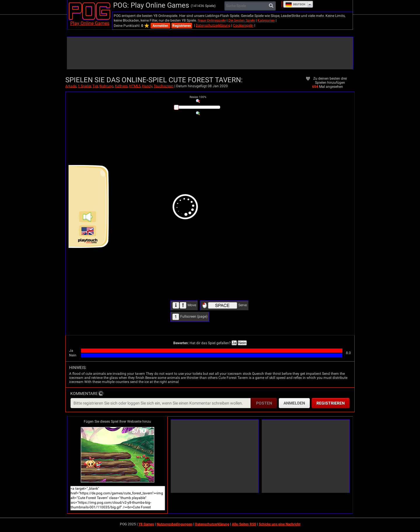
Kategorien (266, 20)
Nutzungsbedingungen (175, 524)
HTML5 (135, 86)
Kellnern (121, 86)
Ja (234, 343)
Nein (242, 343)
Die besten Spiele (242, 20)
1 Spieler (84, 86)
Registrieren (182, 26)
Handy (147, 86)
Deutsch (295, 4)
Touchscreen (164, 86)
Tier (95, 86)
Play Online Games (90, 23)
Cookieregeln (243, 25)
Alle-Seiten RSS (244, 524)
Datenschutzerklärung (213, 25)
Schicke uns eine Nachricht (280, 524)
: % (198, 97)
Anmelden (160, 26)
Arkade (71, 86)
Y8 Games (146, 524)
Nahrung (106, 86)
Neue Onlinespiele (212, 20)
